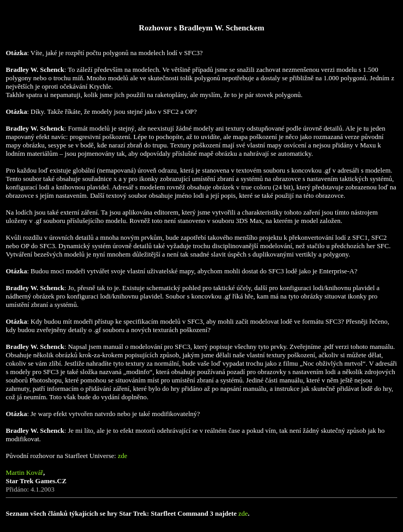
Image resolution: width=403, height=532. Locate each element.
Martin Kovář (24, 472)
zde (122, 456)
